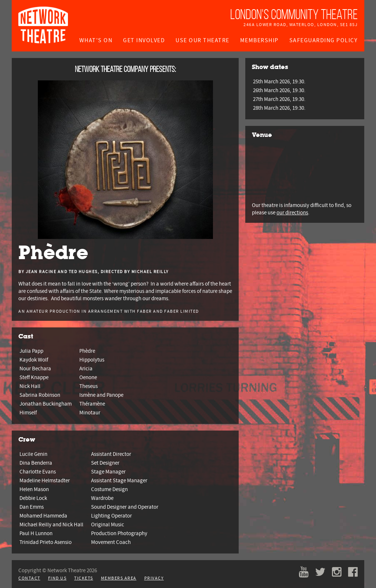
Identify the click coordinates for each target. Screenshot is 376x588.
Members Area (119, 578)
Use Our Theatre (203, 40)
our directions (292, 213)
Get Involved (144, 40)
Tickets (84, 578)
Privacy (154, 578)
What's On (96, 40)
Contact (29, 578)
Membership (259, 40)
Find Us (57, 578)
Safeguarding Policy (324, 40)
